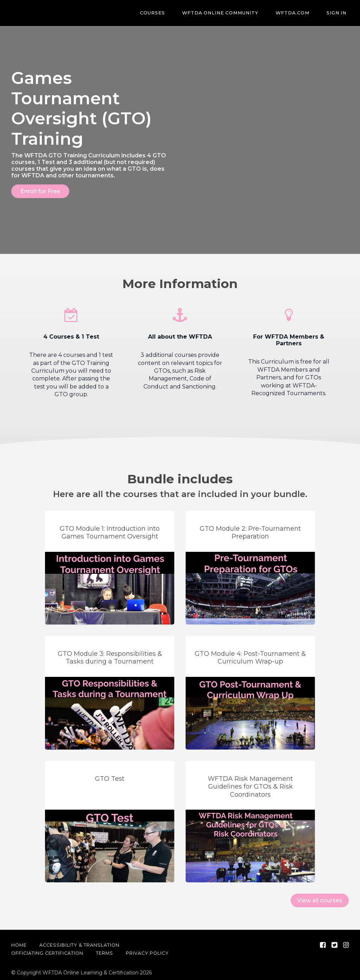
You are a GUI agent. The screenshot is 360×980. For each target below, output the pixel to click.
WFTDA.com (300, 13)
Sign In (339, 13)
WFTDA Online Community (232, 13)
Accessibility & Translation (79, 943)
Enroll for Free (40, 191)
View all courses (320, 898)
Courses (169, 13)
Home (19, 943)
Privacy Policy (147, 951)
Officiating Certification (47, 951)
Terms (105, 951)
